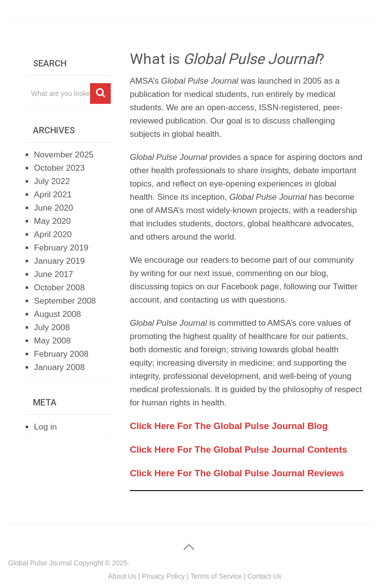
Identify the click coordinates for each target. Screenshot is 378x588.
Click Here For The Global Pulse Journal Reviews (237, 473)
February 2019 (61, 248)
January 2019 (59, 261)
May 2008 (52, 341)
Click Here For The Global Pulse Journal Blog (229, 426)
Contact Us (265, 576)
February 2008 (61, 354)
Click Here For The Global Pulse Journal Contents (239, 449)
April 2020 (53, 234)
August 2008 (57, 314)
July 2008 (52, 327)
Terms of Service (216, 576)
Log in (45, 427)
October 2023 (59, 168)
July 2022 (52, 181)
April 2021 (53, 195)
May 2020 (52, 221)
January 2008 (59, 367)
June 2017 (53, 274)
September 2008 (65, 301)
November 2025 (64, 155)
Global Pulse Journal (40, 563)
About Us (123, 576)
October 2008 (59, 288)
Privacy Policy (164, 576)
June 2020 (53, 208)
